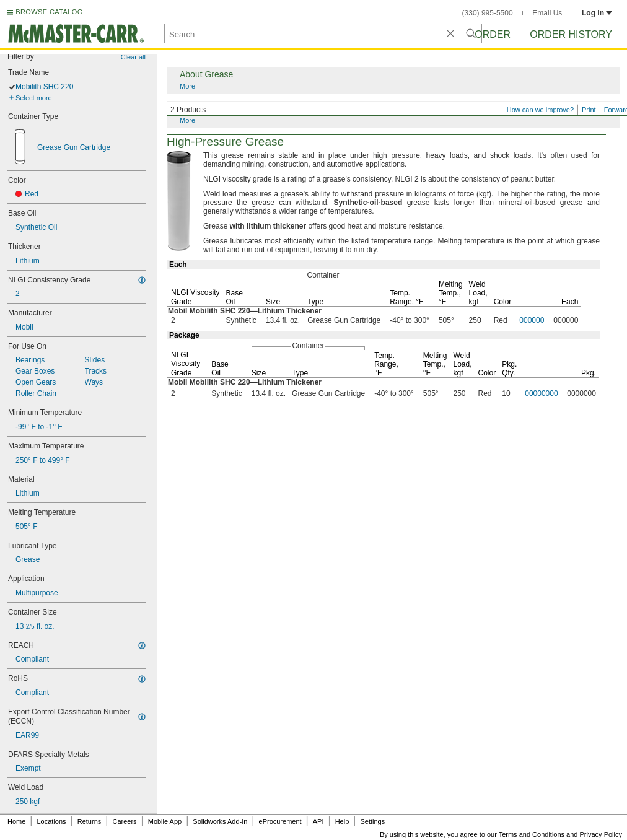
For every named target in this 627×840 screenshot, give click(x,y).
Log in (597, 13)
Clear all (133, 57)
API (318, 821)
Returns (90, 821)
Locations (52, 821)
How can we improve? (540, 110)
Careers (124, 821)
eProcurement (280, 821)
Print (589, 110)
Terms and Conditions (532, 834)
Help (342, 821)
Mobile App (165, 821)
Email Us (547, 13)
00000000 (541, 393)
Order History (571, 34)
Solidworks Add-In (220, 821)
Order (493, 34)
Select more (34, 98)
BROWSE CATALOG (49, 12)
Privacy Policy (601, 834)
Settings (372, 821)
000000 (532, 320)
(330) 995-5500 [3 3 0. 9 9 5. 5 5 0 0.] (488, 13)
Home (16, 821)
